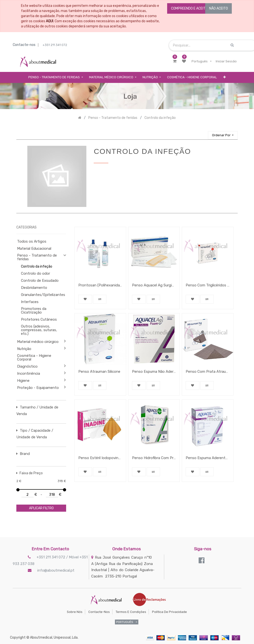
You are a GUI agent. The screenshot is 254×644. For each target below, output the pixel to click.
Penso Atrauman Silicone (99, 372)
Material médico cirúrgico (38, 342)
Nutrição (24, 349)
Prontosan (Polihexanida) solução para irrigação (100, 285)
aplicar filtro (41, 508)
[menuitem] (192, 77)
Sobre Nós (75, 612)
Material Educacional (34, 249)
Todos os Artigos (32, 241)
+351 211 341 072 (55, 45)
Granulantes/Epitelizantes (41, 295)
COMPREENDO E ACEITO (189, 8)
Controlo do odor (36, 273)
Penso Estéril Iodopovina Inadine (100, 458)
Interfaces (30, 302)
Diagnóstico (27, 366)
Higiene (23, 381)
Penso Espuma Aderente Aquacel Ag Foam (208, 458)
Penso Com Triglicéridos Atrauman (208, 285)
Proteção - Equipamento (38, 388)
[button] (224, 77)
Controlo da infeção (37, 266)
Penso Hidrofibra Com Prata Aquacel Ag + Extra (154, 458)
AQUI (50, 21)
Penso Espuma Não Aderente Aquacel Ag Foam (154, 372)
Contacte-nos (99, 612)
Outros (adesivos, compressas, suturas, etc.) (39, 330)
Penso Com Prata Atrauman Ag (208, 372)
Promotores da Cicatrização (34, 311)
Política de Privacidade (169, 612)
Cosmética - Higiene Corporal (34, 357)
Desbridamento (34, 288)
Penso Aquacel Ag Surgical (154, 285)
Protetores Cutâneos (39, 319)
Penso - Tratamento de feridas (37, 257)
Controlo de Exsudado (40, 281)
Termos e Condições (131, 612)
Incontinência (29, 373)
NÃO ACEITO (218, 8)
